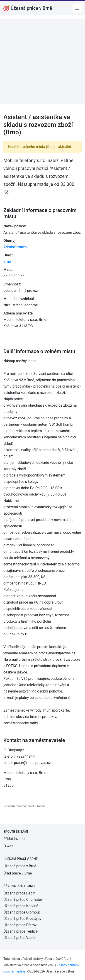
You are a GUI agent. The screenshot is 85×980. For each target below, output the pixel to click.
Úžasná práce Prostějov (22, 919)
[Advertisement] (42, 62)
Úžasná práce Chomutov (23, 900)
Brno (7, 262)
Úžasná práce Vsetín (20, 938)
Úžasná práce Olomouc (22, 912)
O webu (9, 846)
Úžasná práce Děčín (19, 893)
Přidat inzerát (14, 839)
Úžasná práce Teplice (21, 931)
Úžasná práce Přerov (20, 925)
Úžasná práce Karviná (21, 906)
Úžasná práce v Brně (20, 866)
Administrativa (15, 247)
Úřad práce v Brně (18, 873)
